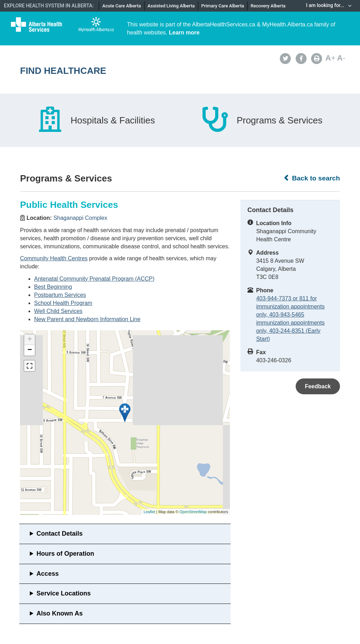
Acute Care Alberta (122, 6)
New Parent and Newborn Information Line (87, 319)
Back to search (312, 178)
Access (48, 574)
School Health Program (63, 303)
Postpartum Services (60, 295)
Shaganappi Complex (80, 218)
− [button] (30, 350)
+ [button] (30, 340)
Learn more (184, 33)
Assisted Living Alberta (171, 6)
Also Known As (60, 613)
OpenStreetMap (193, 512)
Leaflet (149, 512)
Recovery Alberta (268, 6)
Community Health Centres (54, 258)
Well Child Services (58, 311)
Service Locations (64, 593)
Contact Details (60, 534)
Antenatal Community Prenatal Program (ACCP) (94, 279)
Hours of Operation (65, 554)
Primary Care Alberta (223, 6)
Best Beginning (53, 287)
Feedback (318, 386)
